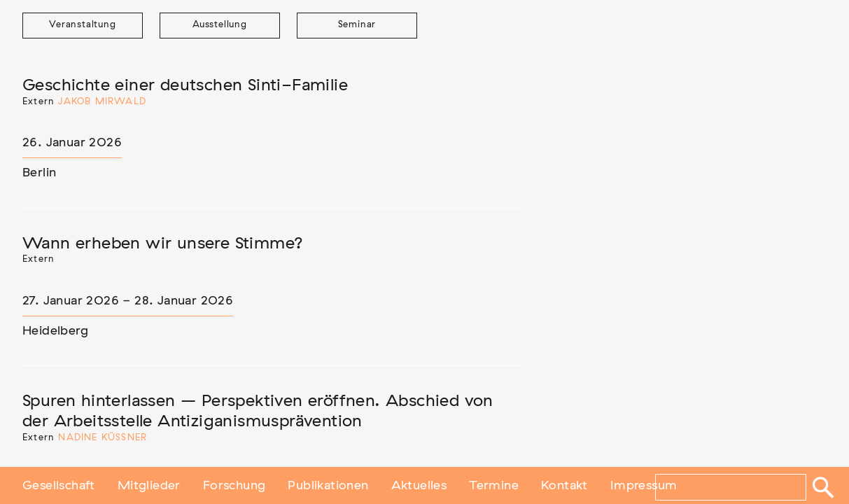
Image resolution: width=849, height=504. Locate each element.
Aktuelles (419, 485)
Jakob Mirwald (102, 102)
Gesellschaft (59, 485)
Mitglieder (149, 485)
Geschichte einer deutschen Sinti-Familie (185, 85)
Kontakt (564, 485)
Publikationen (328, 485)
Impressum (644, 485)
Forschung (234, 485)
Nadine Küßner (103, 438)
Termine (494, 485)
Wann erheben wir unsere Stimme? (163, 244)
